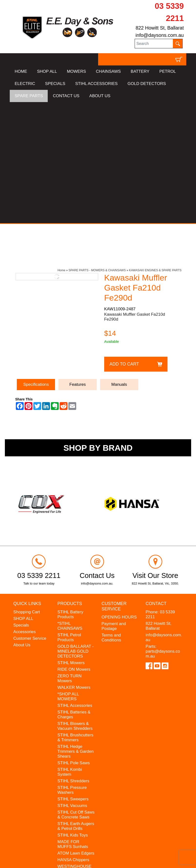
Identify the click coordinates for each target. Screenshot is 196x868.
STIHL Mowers (71, 541)
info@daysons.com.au (160, 35)
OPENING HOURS (119, 496)
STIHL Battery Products (70, 493)
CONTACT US (66, 96)
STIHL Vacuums (72, 684)
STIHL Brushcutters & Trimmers (75, 616)
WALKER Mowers (74, 566)
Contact (156, 482)
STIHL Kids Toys (73, 714)
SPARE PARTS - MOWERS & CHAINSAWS (97, 149)
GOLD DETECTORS (147, 84)
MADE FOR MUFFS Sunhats (73, 723)
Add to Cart (124, 243)
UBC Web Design (36, 860)
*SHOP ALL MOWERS (68, 575)
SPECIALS (55, 84)
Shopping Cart (27, 491)
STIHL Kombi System (70, 651)
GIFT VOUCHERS (74, 768)
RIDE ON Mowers (74, 548)
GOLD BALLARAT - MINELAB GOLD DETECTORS (76, 530)
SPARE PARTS (29, 96)
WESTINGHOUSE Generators (75, 748)
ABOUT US (100, 96)
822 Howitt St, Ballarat (160, 28)
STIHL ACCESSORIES (96, 84)
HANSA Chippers (73, 738)
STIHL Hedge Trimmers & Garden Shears (76, 630)
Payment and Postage (114, 505)
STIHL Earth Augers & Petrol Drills (76, 705)
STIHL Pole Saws (74, 642)
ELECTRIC (25, 84)
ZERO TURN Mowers (70, 557)
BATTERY (140, 71)
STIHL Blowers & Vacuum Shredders (75, 605)
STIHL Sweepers (73, 678)
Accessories (25, 510)
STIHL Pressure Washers (72, 669)
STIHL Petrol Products (69, 516)
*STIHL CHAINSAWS (70, 505)
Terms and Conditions (111, 517)
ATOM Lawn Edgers (76, 732)
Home (61, 149)
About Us (22, 524)
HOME (21, 71)
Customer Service (30, 517)
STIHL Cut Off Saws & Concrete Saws (76, 693)
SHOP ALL (47, 71)
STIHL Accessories (75, 584)
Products (70, 482)
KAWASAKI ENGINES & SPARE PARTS (155, 149)
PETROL (168, 71)
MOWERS (76, 71)
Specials (21, 504)
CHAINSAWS (108, 71)
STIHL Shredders (73, 660)
